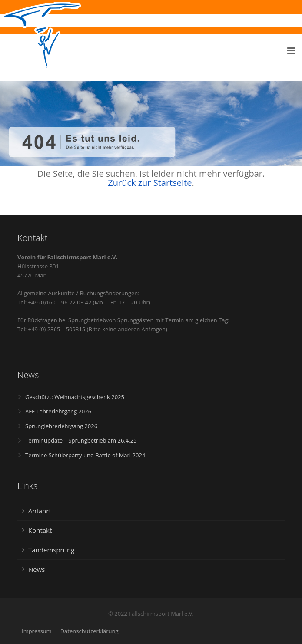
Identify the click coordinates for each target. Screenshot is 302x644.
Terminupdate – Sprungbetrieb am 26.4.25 (81, 440)
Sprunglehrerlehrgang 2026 (61, 426)
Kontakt (40, 530)
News (37, 569)
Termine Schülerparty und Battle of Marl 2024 (85, 455)
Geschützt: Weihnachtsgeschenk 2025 (75, 397)
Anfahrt (40, 511)
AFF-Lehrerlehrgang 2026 (58, 411)
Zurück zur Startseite (150, 183)
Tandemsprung (51, 550)
